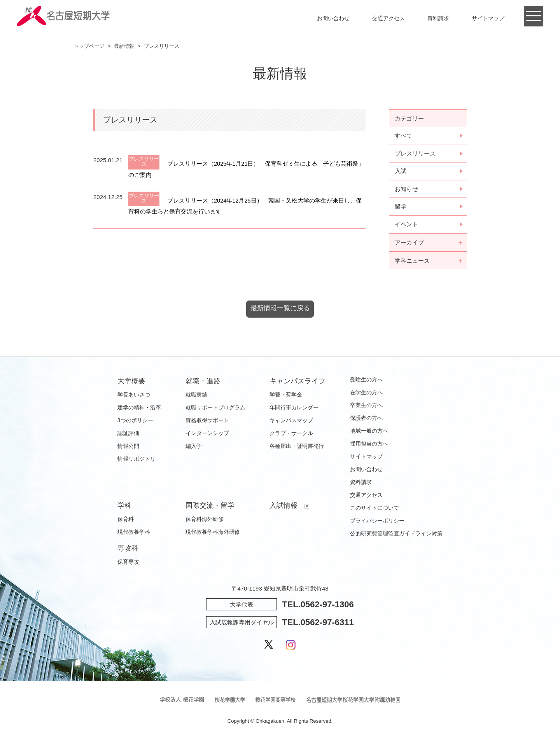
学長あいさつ (134, 396)
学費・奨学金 (286, 396)
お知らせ (406, 190)
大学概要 (131, 383)
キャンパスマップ (291, 422)
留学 (401, 207)
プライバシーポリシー (377, 522)
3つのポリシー (135, 422)
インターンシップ (207, 435)
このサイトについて (374, 509)
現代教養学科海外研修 (213, 533)
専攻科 (128, 550)
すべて (403, 136)
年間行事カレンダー (294, 409)
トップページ (89, 46)
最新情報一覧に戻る (280, 310)
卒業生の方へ (366, 407)
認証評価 (128, 435)
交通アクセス (388, 18)
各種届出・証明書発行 (297, 447)
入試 (401, 172)
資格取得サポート (207, 422)
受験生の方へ (366, 381)
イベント (406, 225)
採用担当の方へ (369, 445)
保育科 (126, 521)
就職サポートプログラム (215, 409)
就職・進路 (203, 383)
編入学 (194, 447)
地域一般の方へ (369, 432)
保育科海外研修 (205, 521)
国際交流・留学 (210, 507)
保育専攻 (128, 563)
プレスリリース (415, 154)
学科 (124, 507)
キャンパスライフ (297, 383)
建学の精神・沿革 (139, 409)
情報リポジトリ (136, 460)
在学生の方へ (366, 394)
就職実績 (196, 396)
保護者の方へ (366, 419)
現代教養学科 (134, 533)
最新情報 (124, 46)
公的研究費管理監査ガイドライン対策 (396, 535)
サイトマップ (488, 18)
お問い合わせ (333, 18)
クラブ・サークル (291, 435)
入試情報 (283, 507)
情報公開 (128, 447)
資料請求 (438, 18)
